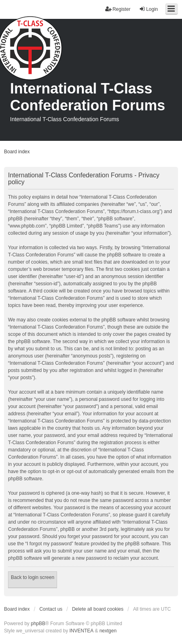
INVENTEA (82, 631)
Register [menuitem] (118, 9)
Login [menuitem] (148, 9)
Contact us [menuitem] (51, 609)
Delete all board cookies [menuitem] (98, 609)
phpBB (38, 624)
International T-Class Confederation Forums (88, 97)
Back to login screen (33, 577)
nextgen (108, 631)
